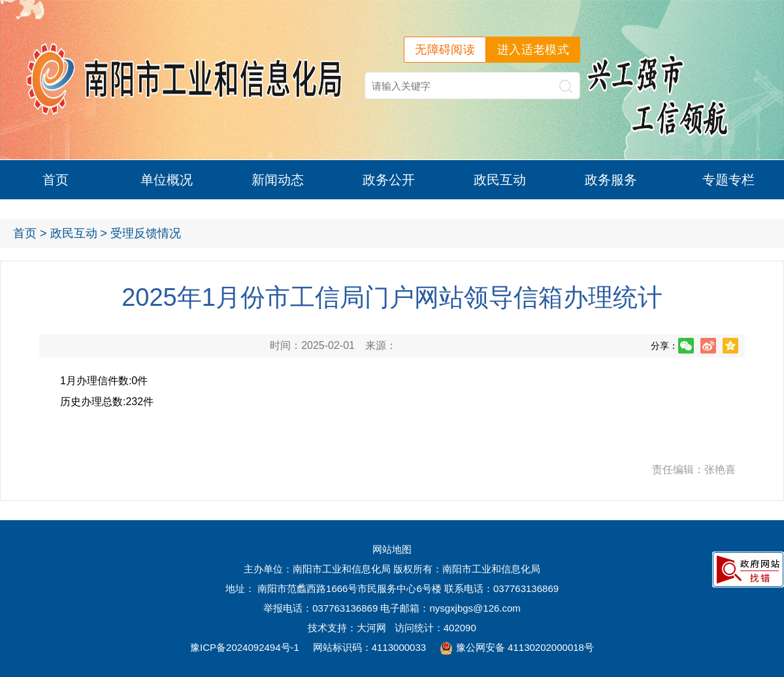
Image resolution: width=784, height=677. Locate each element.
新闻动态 (278, 180)
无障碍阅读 (445, 50)
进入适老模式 (533, 50)
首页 (56, 180)
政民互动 (500, 180)
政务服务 (611, 180)
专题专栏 (728, 180)
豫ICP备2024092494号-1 (245, 647)
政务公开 (389, 180)
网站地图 (392, 549)
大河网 (371, 628)
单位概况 (167, 180)
